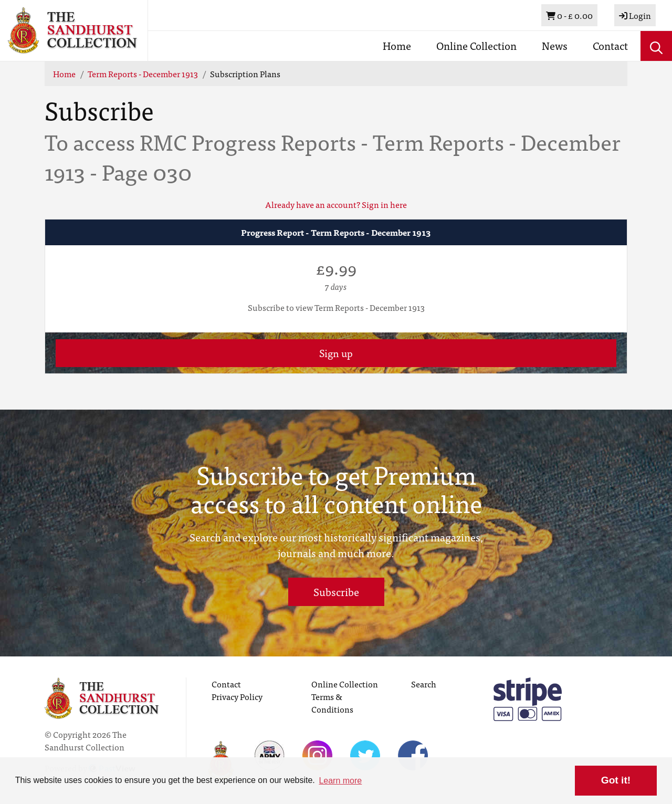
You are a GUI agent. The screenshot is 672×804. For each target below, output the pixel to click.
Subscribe (336, 592)
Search (424, 684)
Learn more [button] (340, 781)
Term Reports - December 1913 (143, 74)
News (555, 45)
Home (397, 45)
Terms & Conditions (332, 703)
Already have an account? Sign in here (336, 204)
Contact (610, 45)
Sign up (336, 353)
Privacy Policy (237, 696)
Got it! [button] (616, 780)
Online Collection (476, 45)
